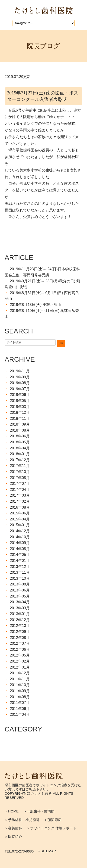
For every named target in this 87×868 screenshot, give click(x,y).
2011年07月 (20, 703)
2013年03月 (20, 608)
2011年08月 (20, 697)
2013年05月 (20, 596)
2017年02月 (20, 501)
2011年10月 (20, 685)
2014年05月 (20, 555)
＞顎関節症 (53, 820)
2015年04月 (20, 519)
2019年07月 (20, 389)
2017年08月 (20, 478)
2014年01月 (20, 561)
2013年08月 (20, 584)
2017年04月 (20, 490)
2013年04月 (20, 602)
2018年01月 (20, 454)
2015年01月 (20, 525)
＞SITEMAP (47, 851)
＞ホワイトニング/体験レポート (52, 828)
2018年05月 (20, 442)
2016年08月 (20, 507)
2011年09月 (20, 691)
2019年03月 (20, 407)
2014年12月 (20, 531)
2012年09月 (20, 632)
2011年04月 (20, 714)
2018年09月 (20, 424)
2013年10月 (20, 578)
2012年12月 (20, 620)
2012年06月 (20, 649)
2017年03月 (20, 495)
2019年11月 (20, 371)
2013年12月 (20, 567)
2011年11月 (20, 679)
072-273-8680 (23, 851)
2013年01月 (20, 614)
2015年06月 (20, 513)
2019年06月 (20, 395)
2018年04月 (20, 448)
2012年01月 (20, 667)
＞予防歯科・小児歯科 (22, 820)
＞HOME (12, 811)
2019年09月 (20, 377)
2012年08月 (20, 638)
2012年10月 (20, 626)
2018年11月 (20, 418)
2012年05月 (20, 655)
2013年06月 (20, 590)
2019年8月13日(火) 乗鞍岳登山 (35, 305)
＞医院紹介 (13, 837)
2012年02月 (20, 661)
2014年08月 (20, 549)
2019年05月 (20, 401)
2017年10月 (20, 472)
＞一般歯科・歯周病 (39, 811)
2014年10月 (20, 537)
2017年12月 (20, 460)
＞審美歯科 (13, 828)
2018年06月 (20, 436)
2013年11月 (20, 572)
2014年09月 (20, 543)
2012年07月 (20, 643)
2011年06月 (20, 709)
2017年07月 (20, 484)
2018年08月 (20, 430)
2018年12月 (20, 412)
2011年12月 (20, 673)
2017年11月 (20, 466)
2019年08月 (20, 383)
